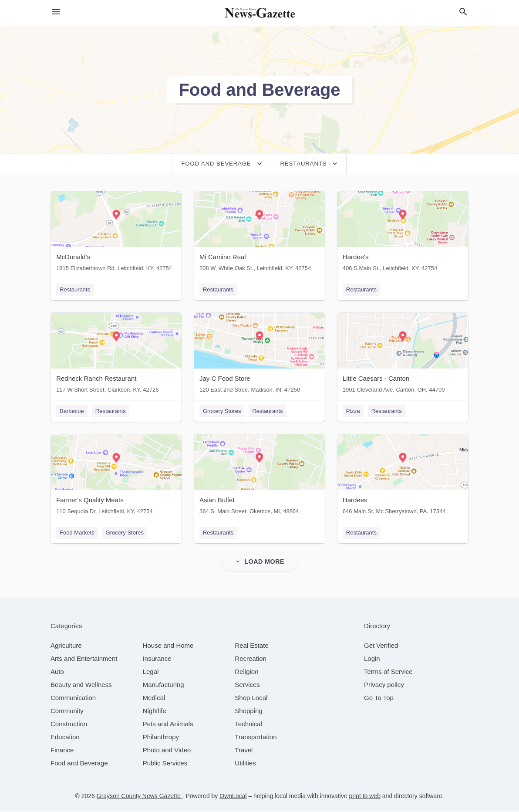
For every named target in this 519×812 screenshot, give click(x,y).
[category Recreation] (251, 660)
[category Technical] (248, 725)
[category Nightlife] (155, 712)
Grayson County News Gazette (140, 797)
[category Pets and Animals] (168, 725)
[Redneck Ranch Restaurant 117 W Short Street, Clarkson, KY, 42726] (116, 355)
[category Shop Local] (251, 699)
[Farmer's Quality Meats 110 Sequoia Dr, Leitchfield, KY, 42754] (116, 477)
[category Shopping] (248, 712)
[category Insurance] (157, 660)
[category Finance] (62, 751)
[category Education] (65, 738)
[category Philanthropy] (161, 738)
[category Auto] (57, 673)
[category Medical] (154, 699)
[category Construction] (69, 725)
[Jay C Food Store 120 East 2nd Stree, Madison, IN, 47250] (259, 355)
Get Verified (381, 647)
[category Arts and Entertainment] (84, 660)
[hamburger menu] (56, 12)
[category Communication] (73, 699)
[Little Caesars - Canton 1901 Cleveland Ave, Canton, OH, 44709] (403, 355)
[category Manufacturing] (163, 686)
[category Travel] (244, 751)
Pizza (354, 411)
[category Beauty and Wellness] (81, 686)
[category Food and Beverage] (79, 764)
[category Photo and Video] (167, 751)
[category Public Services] (165, 764)
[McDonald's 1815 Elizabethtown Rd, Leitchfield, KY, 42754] (116, 233)
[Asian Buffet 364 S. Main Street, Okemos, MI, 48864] (259, 477)
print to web (365, 797)
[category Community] (67, 712)
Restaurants (74, 289)
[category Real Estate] (252, 647)
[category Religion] (246, 673)
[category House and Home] (168, 647)
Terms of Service (388, 673)
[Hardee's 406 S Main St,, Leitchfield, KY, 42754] (403, 233)
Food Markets (76, 533)
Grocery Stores (222, 411)
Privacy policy (384, 686)
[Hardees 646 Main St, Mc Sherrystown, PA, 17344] (403, 477)
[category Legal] (151, 673)
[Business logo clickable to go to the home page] (259, 13)
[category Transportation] (256, 738)
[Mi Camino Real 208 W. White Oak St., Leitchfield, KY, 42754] (259, 233)
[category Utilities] (245, 764)
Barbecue (71, 411)
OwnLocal (233, 797)
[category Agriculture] (66, 647)
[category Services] (247, 686)
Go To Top (379, 699)
